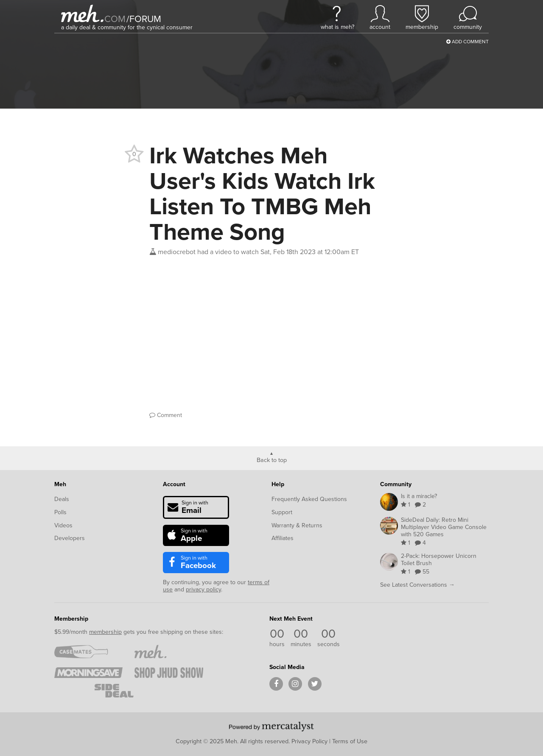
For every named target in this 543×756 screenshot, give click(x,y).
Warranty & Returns (297, 525)
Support (282, 512)
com (115, 19)
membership (105, 632)
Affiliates (283, 538)
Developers (70, 538)
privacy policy (203, 589)
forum (144, 19)
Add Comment (467, 42)
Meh (60, 484)
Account (174, 484)
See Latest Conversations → (417, 585)
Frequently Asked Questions (309, 499)
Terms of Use (350, 741)
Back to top (272, 459)
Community (396, 484)
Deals (62, 499)
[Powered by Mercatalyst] (271, 726)
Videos (63, 525)
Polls (60, 512)
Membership (71, 619)
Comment (166, 415)
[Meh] (82, 13)
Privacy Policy (309, 741)
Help (278, 484)
